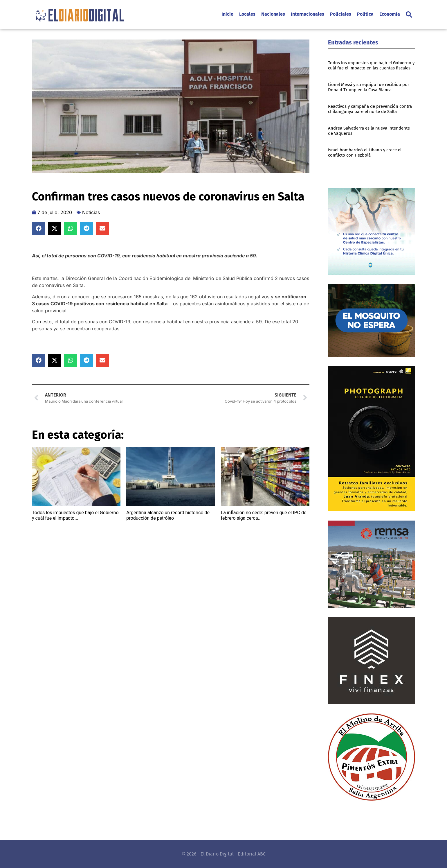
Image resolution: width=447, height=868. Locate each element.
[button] (409, 15)
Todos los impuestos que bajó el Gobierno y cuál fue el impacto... (75, 515)
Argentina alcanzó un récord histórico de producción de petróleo (168, 515)
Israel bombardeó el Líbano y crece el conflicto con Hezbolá (365, 153)
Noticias (91, 212)
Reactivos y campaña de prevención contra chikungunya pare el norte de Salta (370, 109)
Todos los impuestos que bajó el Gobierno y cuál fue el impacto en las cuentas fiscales (371, 65)
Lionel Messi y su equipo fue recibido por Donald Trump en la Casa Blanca (369, 87)
